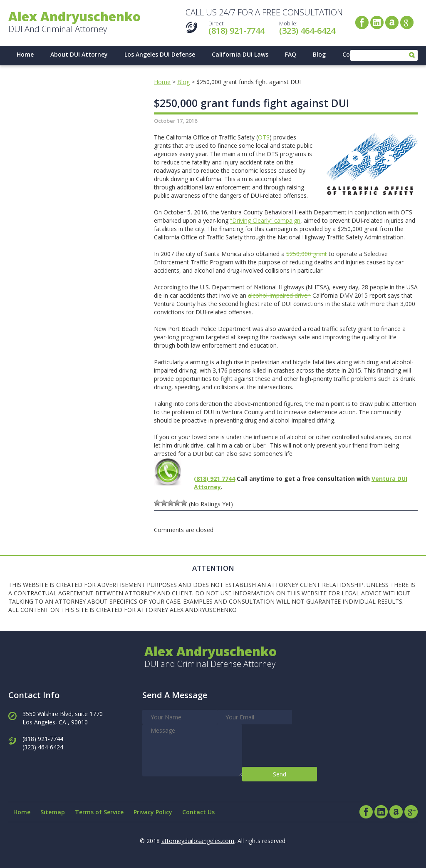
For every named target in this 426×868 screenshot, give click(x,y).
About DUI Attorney (79, 54)
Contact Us (198, 812)
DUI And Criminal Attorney (74, 22)
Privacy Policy (153, 812)
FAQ (291, 54)
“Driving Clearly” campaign (265, 220)
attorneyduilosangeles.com (198, 841)
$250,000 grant (307, 254)
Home (25, 54)
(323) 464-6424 (307, 31)
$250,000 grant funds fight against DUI (251, 103)
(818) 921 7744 (214, 479)
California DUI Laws (240, 54)
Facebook (362, 22)
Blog (319, 54)
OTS (264, 137)
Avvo (392, 22)
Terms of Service (99, 812)
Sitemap (53, 812)
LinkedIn (377, 22)
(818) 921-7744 (237, 31)
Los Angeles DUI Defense (160, 54)
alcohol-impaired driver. (279, 295)
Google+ (407, 22)
